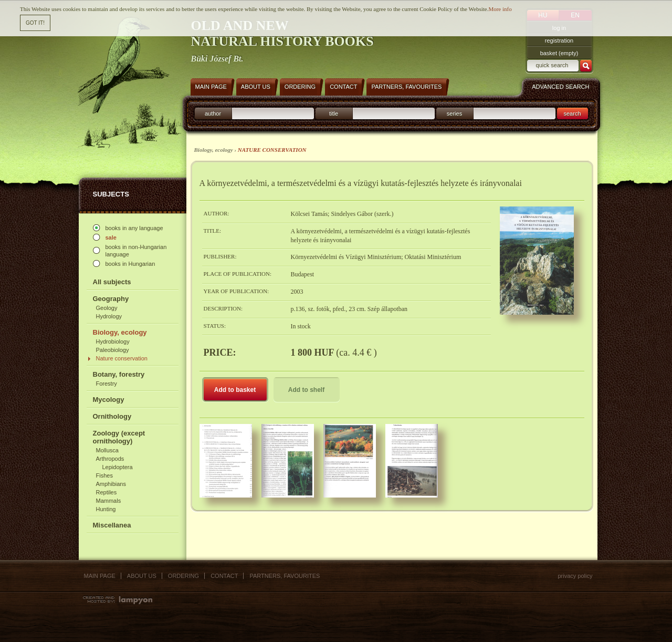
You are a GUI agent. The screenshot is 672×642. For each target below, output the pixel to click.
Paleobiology (113, 350)
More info (500, 9)
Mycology (109, 400)
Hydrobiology (113, 341)
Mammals (109, 501)
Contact (224, 576)
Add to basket (235, 390)
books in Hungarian (130, 264)
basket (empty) (559, 53)
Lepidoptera (118, 467)
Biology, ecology (120, 332)
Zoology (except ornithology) (119, 437)
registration (559, 40)
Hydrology (109, 316)
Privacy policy (575, 576)
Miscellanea (112, 525)
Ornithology (112, 416)
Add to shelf (306, 390)
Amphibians (111, 484)
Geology (107, 308)
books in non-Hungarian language (136, 251)
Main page (100, 576)
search (572, 113)
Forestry (107, 384)
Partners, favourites (285, 576)
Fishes (104, 475)
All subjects (112, 282)
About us (142, 576)
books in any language (134, 228)
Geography (111, 299)
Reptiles (107, 492)
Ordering (183, 576)
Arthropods (110, 459)
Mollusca (107, 450)
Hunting (106, 509)
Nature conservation (122, 358)
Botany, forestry (119, 374)
